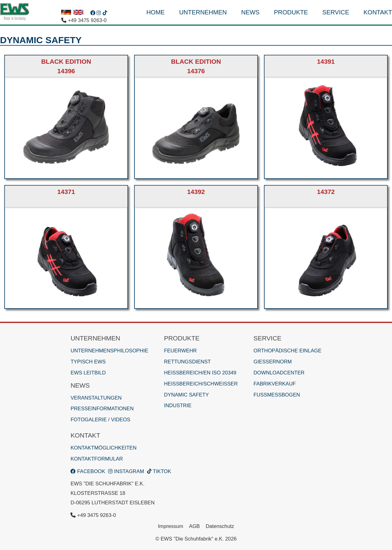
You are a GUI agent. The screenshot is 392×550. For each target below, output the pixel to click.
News (250, 12)
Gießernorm (273, 362)
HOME (156, 12)
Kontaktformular (97, 459)
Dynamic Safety (187, 395)
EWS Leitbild (88, 373)
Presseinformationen (102, 409)
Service (336, 12)
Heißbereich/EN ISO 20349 (200, 373)
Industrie (178, 406)
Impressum (171, 526)
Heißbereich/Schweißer (201, 384)
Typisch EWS (88, 362)
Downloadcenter (279, 373)
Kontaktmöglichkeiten (103, 448)
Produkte (291, 12)
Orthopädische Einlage (288, 351)
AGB (194, 526)
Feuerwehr (181, 351)
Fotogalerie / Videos (100, 420)
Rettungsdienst (188, 362)
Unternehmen (203, 12)
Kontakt (378, 12)
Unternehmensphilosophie (109, 351)
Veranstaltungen (96, 398)
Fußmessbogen (277, 395)
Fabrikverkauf (275, 384)
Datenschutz (220, 526)
